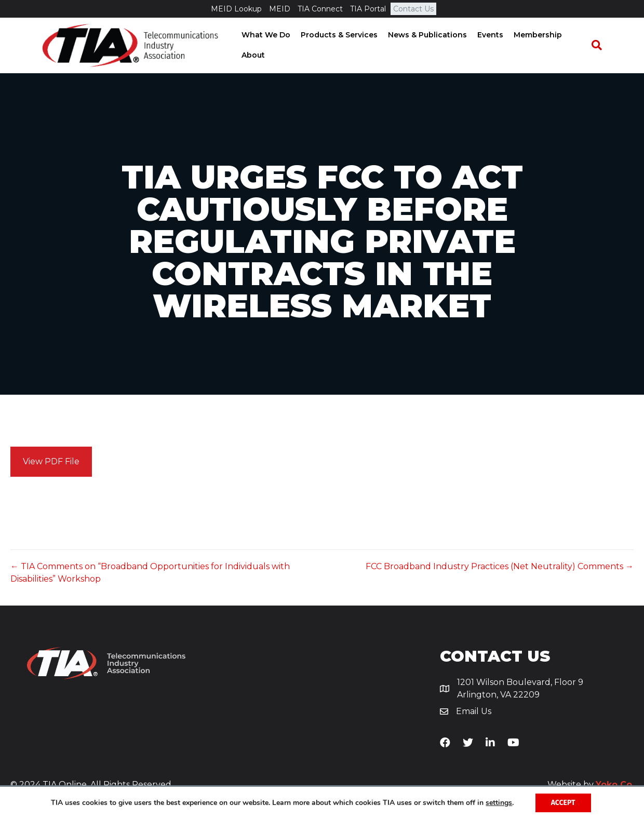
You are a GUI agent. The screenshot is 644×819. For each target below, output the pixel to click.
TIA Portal (368, 9)
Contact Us (413, 9)
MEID (280, 9)
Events (487, 35)
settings (499, 803)
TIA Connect (320, 9)
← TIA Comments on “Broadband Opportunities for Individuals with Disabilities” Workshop (150, 574)
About (250, 56)
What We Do (263, 35)
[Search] (601, 46)
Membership (535, 35)
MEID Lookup (236, 9)
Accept (563, 803)
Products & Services (336, 35)
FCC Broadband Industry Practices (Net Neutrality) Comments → (500, 568)
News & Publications (424, 35)
